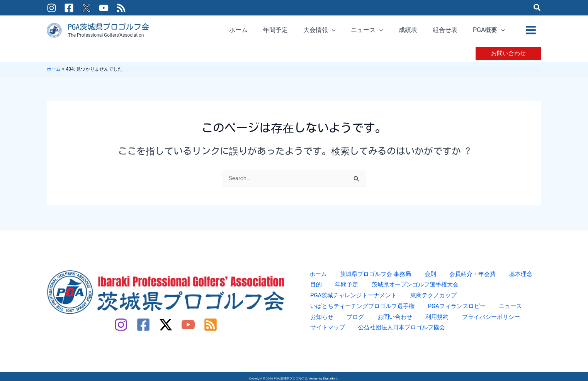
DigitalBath (331, 376)
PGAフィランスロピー (337, 311)
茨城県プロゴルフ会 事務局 (367, 277)
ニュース (387, 311)
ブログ (448, 311)
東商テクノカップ (331, 300)
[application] (367, 30)
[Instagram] (52, 8)
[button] (537, 8)
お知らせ (419, 311)
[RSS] (121, 8)
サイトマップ (394, 323)
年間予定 (319, 289)
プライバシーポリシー (338, 323)
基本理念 (500, 277)
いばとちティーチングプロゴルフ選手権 (419, 300)
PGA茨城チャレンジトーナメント (484, 289)
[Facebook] (69, 8)
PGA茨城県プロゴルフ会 (109, 27)
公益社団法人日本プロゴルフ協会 (466, 323)
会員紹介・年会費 (456, 277)
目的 (525, 277)
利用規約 (520, 311)
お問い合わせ (483, 311)
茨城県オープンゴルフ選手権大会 (385, 289)
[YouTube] (104, 8)
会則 (418, 277)
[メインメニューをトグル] (531, 30)
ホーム (313, 277)
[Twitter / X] (86, 8)
